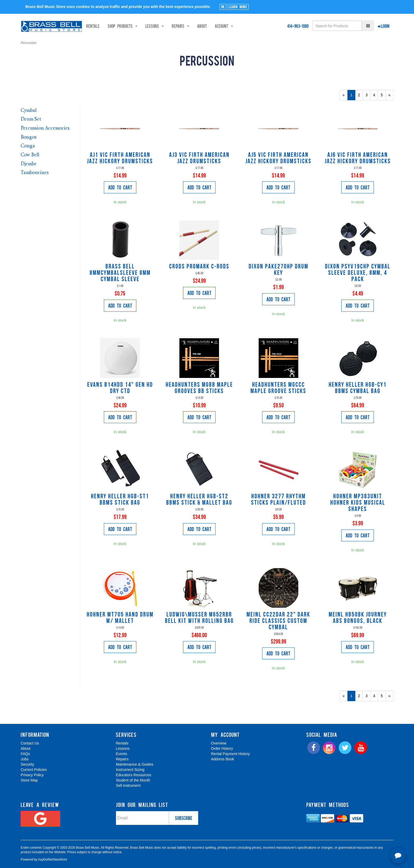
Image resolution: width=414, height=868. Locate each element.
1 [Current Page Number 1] (353, 96)
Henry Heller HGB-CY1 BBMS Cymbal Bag (358, 388)
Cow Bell (30, 155)
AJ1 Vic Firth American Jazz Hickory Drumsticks (120, 158)
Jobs (25, 759)
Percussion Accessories (45, 128)
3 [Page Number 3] (368, 95)
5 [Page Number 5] (383, 95)
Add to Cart (120, 187)
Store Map (29, 780)
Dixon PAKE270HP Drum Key (278, 270)
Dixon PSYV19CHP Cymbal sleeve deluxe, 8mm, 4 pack (358, 273)
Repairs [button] (196, 26)
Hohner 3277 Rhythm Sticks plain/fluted (278, 500)
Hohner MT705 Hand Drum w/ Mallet (120, 618)
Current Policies (34, 770)
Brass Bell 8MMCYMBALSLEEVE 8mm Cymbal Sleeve (120, 273)
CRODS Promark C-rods (199, 267)
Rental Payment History (231, 754)
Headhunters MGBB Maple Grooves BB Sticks (199, 388)
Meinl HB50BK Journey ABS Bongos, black (358, 618)
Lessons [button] (170, 26)
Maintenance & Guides (134, 764)
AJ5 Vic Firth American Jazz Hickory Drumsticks (278, 158)
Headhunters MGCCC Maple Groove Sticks (278, 388)
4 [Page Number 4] (376, 95)
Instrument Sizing (130, 770)
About (217, 26)
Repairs (122, 759)
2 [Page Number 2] (360, 95)
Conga (28, 146)
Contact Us (30, 743)
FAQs (25, 754)
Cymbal (29, 111)
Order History (222, 748)
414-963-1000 (298, 26)
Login (384, 26)
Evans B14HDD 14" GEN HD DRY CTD (120, 388)
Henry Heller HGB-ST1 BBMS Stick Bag (120, 500)
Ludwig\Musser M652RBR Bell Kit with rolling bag (199, 618)
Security (27, 764)
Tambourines (35, 173)
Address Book (223, 759)
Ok (223, 7)
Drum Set (31, 119)
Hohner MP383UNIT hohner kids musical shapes (358, 503)
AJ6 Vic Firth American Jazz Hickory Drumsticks (358, 158)
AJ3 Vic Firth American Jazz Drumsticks (199, 158)
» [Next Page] (391, 96)
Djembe (29, 164)
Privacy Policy (32, 775)
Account (239, 26)
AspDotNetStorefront (53, 860)
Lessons (123, 748)
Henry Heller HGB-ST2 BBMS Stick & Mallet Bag (199, 500)
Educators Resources (133, 775)
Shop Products (138, 26)
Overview (219, 743)
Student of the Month (133, 780)
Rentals (108, 26)
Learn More (238, 7)
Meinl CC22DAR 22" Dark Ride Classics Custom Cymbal (278, 621)
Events (121, 754)
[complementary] (372, 839)
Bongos (29, 137)
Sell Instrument (128, 785)
